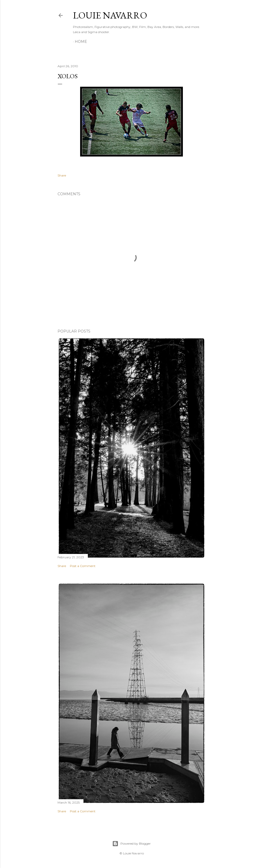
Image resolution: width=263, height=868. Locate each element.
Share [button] (62, 175)
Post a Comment (83, 566)
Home (81, 42)
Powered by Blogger (131, 844)
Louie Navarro (110, 15)
